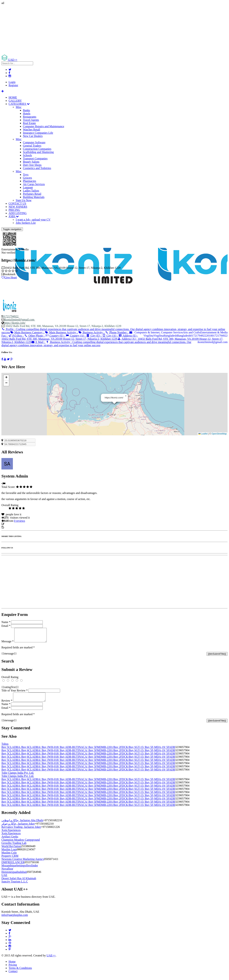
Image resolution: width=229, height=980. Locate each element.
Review (7, 705)
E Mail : (38, 342)
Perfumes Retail (32, 194)
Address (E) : (70, 337)
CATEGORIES (19, 104)
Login (12, 82)
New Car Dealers (33, 136)
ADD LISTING (18, 213)
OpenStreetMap (219, 434)
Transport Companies (35, 158)
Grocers (27, 178)
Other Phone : (35, 336)
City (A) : (110, 336)
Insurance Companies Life (38, 133)
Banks (26, 110)
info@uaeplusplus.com (15, 919)
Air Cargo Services (34, 184)
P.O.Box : (16, 336)
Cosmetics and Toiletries (37, 168)
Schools (27, 155)
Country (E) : (55, 336)
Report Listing (12, 527)
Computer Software (34, 142)
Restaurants (30, 117)
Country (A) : (76, 336)
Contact (13, 975)
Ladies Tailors (31, 191)
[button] (126, 396)
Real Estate (29, 123)
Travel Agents (31, 120)
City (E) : (94, 336)
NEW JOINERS (18, 207)
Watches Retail (31, 130)
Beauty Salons (31, 162)
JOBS (14, 216)
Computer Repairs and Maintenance (44, 126)
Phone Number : (117, 332)
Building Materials (34, 197)
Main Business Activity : (61, 332)
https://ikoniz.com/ (15, 323)
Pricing (13, 969)
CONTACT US (17, 203)
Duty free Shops (32, 165)
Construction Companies (37, 149)
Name (6, 622)
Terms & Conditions (20, 972)
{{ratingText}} (10, 690)
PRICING (14, 210)
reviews (20, 521)
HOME (13, 97)
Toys (26, 175)
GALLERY (15, 101)
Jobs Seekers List (26, 223)
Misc (19, 107)
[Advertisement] (109, 30)
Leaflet (203, 434)
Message (8, 644)
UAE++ (51, 960)
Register (13, 85)
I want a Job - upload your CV (33, 220)
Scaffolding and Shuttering (38, 152)
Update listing (13, 524)
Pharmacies (30, 181)
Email (6, 626)
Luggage (28, 187)
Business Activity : (92, 332)
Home (12, 966)
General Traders (32, 146)
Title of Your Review (15, 693)
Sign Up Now (24, 200)
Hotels (27, 113)
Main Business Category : (27, 332)
